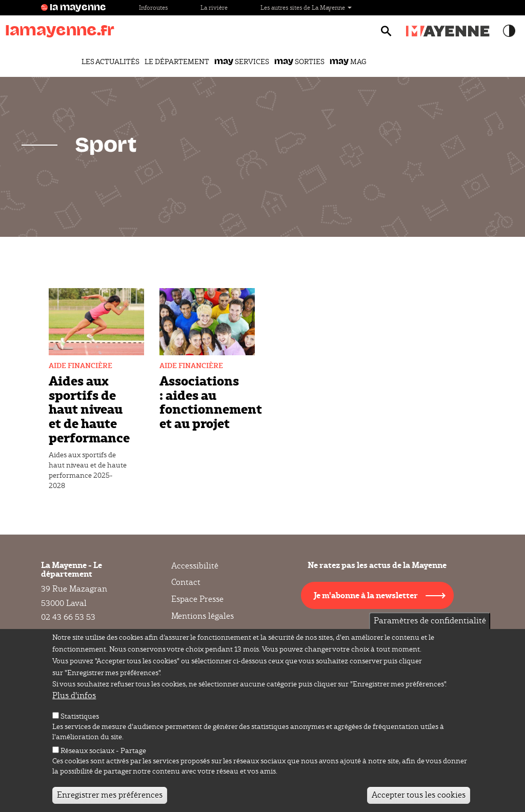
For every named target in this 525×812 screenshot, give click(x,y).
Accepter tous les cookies (419, 798)
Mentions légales (203, 616)
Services (242, 62)
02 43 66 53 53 (68, 617)
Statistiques (80, 719)
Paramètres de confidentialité (430, 624)
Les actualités (110, 62)
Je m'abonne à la (366, 595)
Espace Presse (197, 599)
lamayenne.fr (60, 31)
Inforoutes (153, 7)
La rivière (214, 7)
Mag (348, 62)
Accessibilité (195, 566)
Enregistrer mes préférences (110, 798)
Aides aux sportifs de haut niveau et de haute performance (89, 409)
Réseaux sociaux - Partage (103, 754)
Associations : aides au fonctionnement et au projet (211, 401)
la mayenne (78, 8)
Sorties (299, 62)
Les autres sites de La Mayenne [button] (306, 7)
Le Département (177, 62)
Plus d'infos (74, 699)
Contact (186, 582)
